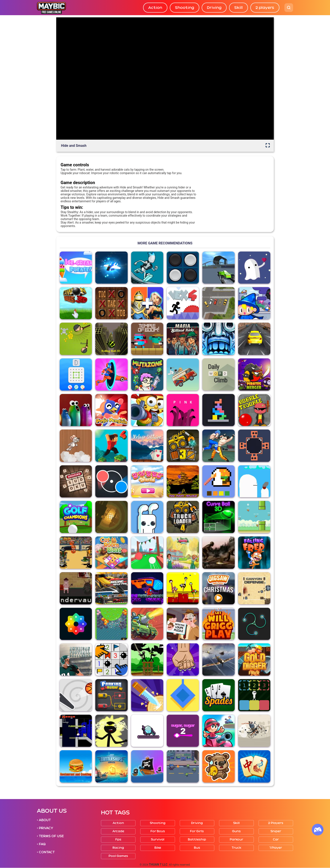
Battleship (197, 839)
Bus (197, 848)
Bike (158, 848)
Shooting (185, 8)
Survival (158, 839)
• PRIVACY (45, 828)
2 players (265, 8)
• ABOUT (44, 820)
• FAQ (41, 844)
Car (276, 839)
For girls (197, 831)
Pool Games (118, 856)
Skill (238, 8)
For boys (158, 831)
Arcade (118, 831)
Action (155, 8)
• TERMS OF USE (50, 836)
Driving (214, 8)
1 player (276, 848)
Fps (118, 839)
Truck (236, 848)
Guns (236, 831)
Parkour (236, 839)
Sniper (276, 831)
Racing (118, 848)
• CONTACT (46, 852)
